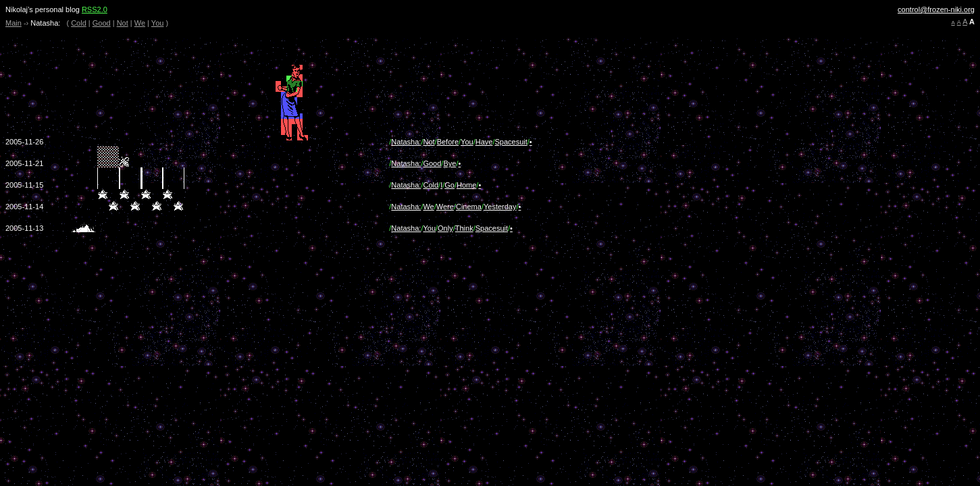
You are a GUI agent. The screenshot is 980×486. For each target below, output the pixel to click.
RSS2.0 (95, 9)
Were (445, 207)
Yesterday (500, 207)
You (158, 23)
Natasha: (406, 142)
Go (449, 185)
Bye (449, 163)
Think (464, 228)
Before (448, 142)
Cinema (469, 207)
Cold (79, 23)
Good (102, 23)
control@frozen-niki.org (936, 9)
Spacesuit (511, 142)
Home (466, 185)
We (140, 23)
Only (445, 228)
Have (484, 142)
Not (123, 23)
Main (14, 23)
